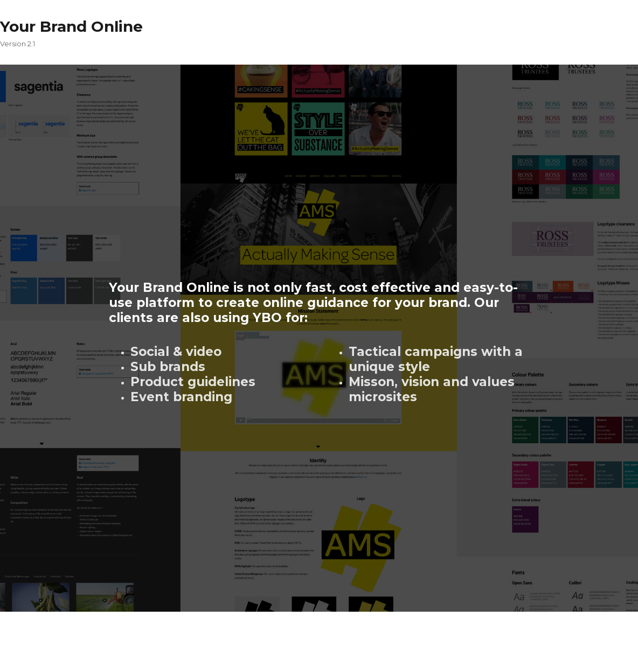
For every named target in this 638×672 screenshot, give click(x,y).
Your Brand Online (71, 26)
